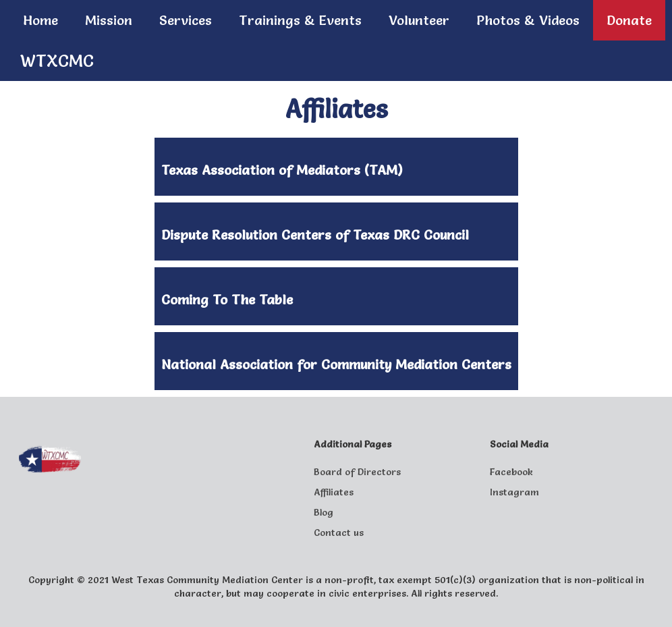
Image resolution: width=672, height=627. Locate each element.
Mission (109, 20)
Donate (629, 20)
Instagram (514, 492)
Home (40, 20)
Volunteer (419, 20)
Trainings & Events (300, 20)
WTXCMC (57, 61)
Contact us (339, 533)
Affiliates (334, 492)
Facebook (511, 472)
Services (186, 20)
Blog (324, 512)
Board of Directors (357, 472)
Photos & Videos (528, 20)
